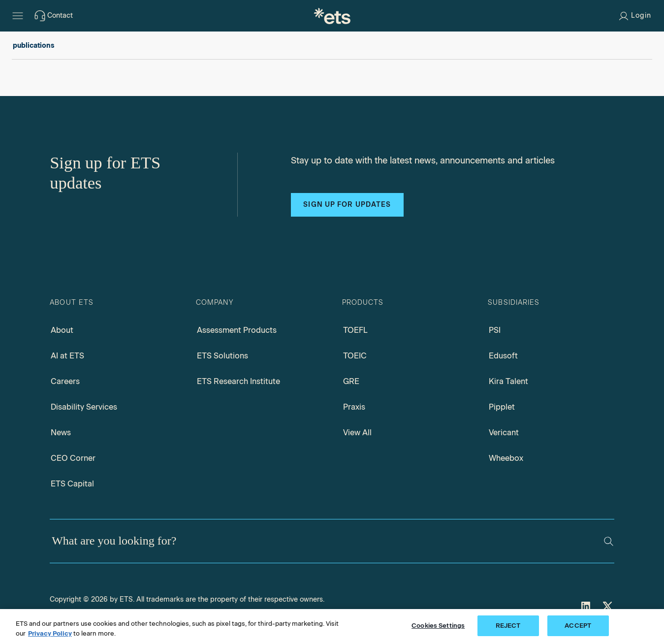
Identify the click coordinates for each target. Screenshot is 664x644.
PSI (495, 330)
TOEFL (355, 330)
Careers (65, 381)
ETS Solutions (222, 356)
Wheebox (506, 458)
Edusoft (503, 356)
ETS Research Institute (238, 381)
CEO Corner (73, 458)
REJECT (508, 626)
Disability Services (84, 407)
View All (357, 433)
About (62, 330)
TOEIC (355, 356)
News (61, 433)
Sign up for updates (347, 205)
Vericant (504, 433)
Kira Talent (508, 381)
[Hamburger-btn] (18, 16)
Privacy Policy (50, 633)
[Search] (609, 541)
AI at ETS (67, 356)
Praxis (354, 407)
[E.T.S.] (332, 16)
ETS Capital (72, 484)
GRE (351, 381)
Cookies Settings (438, 626)
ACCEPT (578, 626)
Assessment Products (237, 330)
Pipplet (502, 407)
